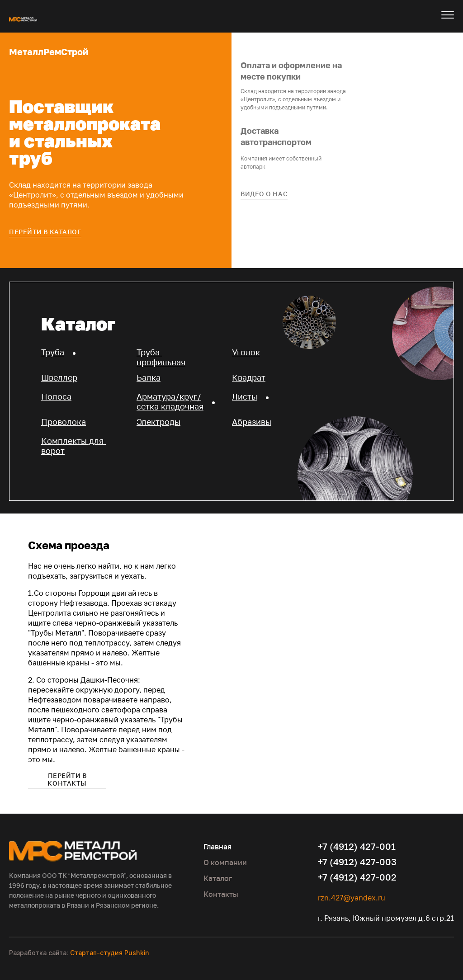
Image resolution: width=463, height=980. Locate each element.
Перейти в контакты (67, 779)
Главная (217, 847)
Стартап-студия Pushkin (109, 953)
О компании (225, 862)
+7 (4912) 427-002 (357, 877)
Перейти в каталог (45, 232)
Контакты (221, 894)
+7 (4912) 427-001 (357, 846)
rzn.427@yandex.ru (352, 898)
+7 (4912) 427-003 (357, 862)
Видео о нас (264, 194)
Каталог (218, 878)
